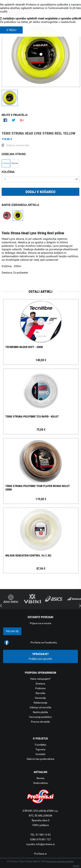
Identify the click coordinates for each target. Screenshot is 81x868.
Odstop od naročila (40, 707)
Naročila (40, 693)
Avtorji (76, 866)
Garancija (40, 698)
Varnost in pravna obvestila (60, 861)
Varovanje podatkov (40, 717)
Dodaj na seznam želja (15, 145)
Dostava (40, 684)
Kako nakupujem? (40, 679)
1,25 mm (6, 163)
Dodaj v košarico (40, 192)
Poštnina (40, 688)
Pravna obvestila (40, 722)
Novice (40, 778)
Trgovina (40, 749)
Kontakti (40, 754)
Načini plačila (40, 712)
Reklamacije (40, 703)
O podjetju (40, 745)
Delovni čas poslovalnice (40, 759)
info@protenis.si (45, 844)
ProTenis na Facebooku (44, 642)
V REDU (11, 30)
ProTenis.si (40, 854)
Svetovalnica (40, 783)
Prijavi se (12, 631)
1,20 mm (14, 163)
